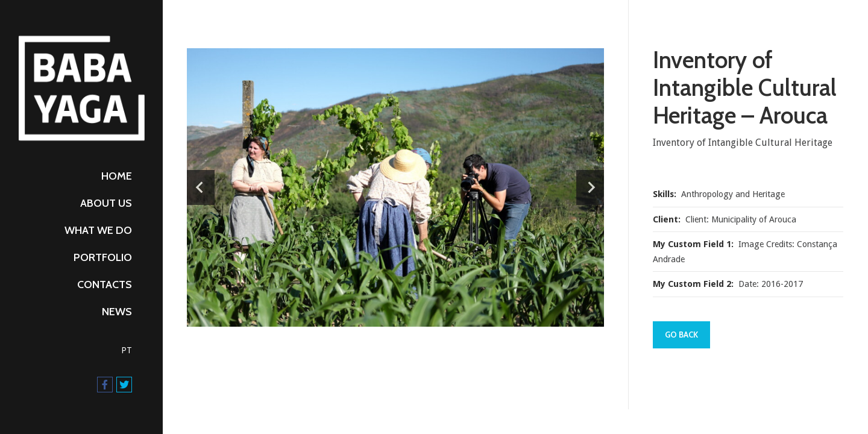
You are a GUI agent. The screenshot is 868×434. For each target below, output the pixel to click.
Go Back (681, 335)
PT (127, 350)
